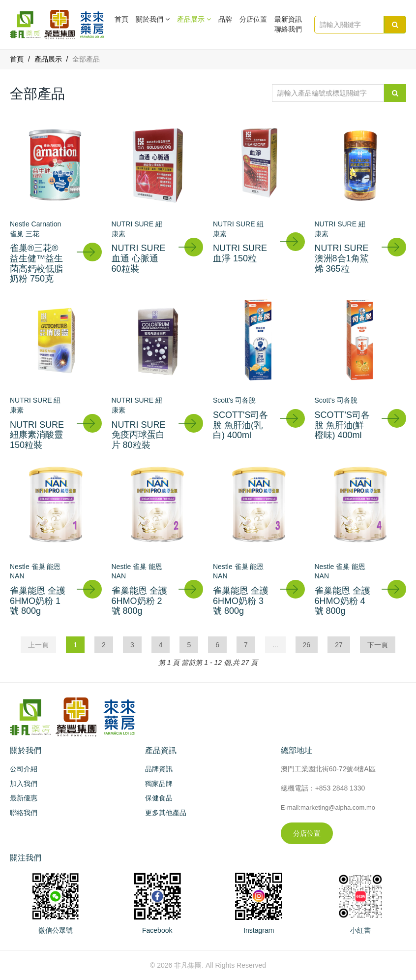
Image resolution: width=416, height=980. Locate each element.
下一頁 (378, 645)
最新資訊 (288, 19)
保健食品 (159, 798)
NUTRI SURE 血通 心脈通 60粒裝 (139, 258)
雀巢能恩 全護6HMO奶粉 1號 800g (38, 601)
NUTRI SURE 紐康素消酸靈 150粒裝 (37, 435)
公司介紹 (24, 769)
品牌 (225, 19)
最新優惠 (24, 798)
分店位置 (253, 19)
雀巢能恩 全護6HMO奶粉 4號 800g (342, 601)
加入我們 (24, 784)
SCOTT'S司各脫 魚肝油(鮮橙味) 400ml (342, 425)
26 (307, 645)
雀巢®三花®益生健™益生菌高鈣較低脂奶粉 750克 (36, 263)
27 (339, 645)
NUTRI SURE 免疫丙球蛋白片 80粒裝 (139, 435)
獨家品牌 (159, 784)
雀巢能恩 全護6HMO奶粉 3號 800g (241, 601)
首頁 (121, 19)
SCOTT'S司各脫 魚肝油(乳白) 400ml (240, 425)
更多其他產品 (166, 813)
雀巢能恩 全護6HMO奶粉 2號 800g (139, 601)
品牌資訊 (159, 769)
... (275, 645)
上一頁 (38, 645)
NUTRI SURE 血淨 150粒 (240, 253)
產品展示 (48, 59)
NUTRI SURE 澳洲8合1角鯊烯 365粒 (342, 258)
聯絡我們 (288, 29)
